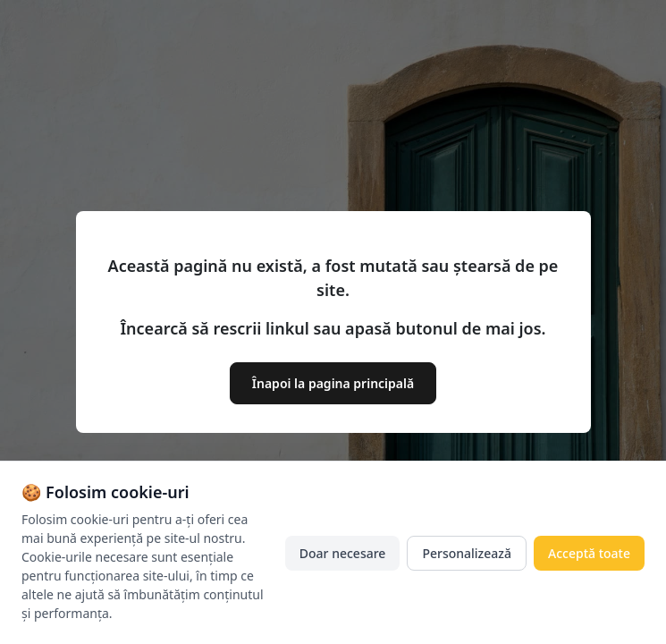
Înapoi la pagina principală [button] (333, 383)
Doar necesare (343, 553)
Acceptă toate (589, 553)
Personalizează (467, 553)
